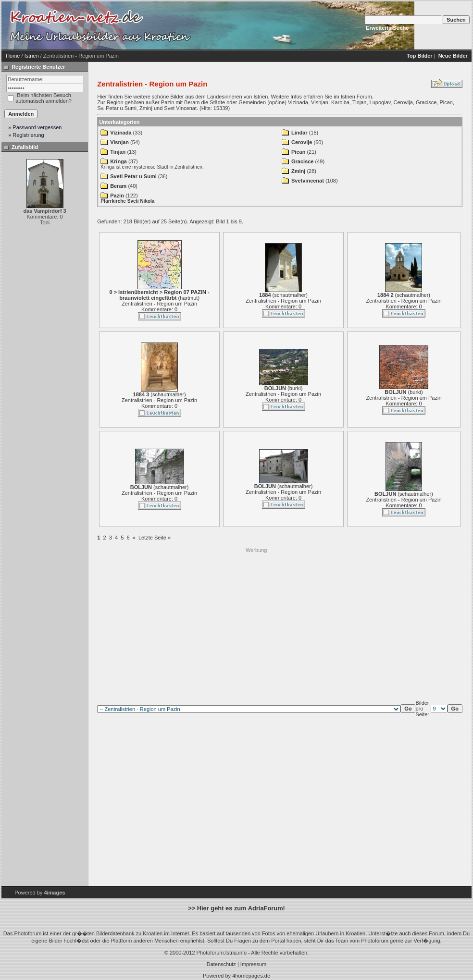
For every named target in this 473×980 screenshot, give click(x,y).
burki (295, 388)
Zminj (298, 171)
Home (13, 56)
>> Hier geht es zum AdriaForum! (236, 908)
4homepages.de (251, 976)
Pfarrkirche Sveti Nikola (127, 201)
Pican (298, 152)
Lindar (299, 133)
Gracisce (302, 161)
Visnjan (119, 142)
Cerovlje (302, 142)
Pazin (117, 196)
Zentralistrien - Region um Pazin (159, 304)
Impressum (253, 964)
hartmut (189, 298)
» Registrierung (26, 135)
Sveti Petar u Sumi (133, 176)
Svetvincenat (308, 181)
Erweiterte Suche (387, 28)
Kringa (118, 161)
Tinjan (118, 152)
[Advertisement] (186, 621)
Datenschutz (221, 964)
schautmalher (290, 295)
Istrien (32, 56)
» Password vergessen (35, 127)
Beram (118, 186)
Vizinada (121, 133)
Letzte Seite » (155, 538)
